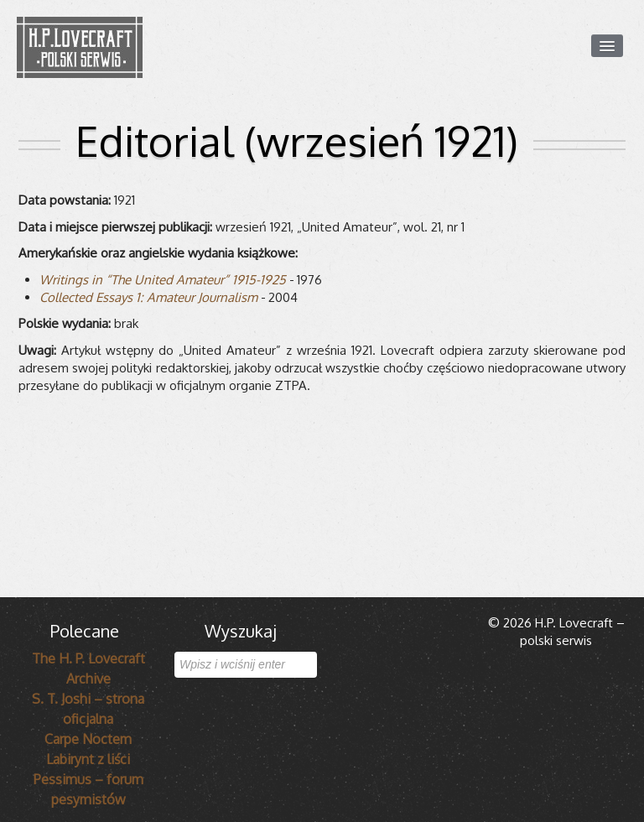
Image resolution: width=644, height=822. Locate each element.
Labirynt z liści (88, 759)
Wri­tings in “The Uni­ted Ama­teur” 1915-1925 (163, 280)
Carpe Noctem (88, 739)
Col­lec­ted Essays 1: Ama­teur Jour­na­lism (148, 297)
